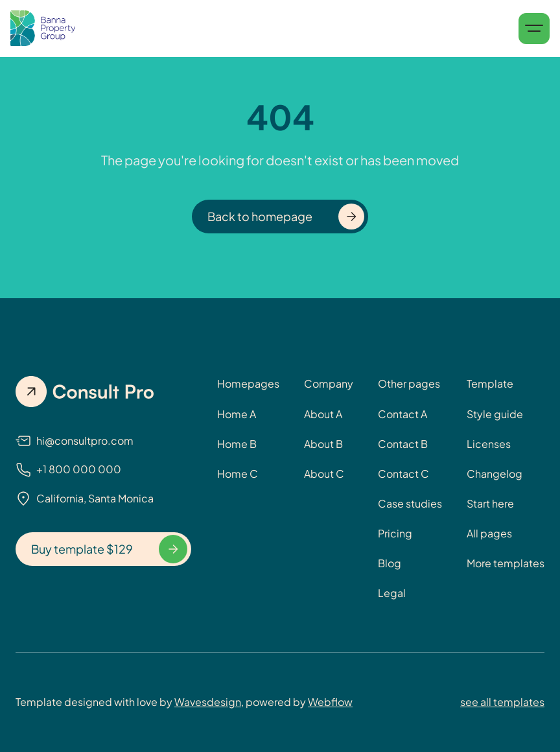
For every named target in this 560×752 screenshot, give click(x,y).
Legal (392, 593)
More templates (506, 563)
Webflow (330, 702)
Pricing (395, 533)
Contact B (403, 444)
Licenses (489, 444)
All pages (489, 533)
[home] (43, 29)
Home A (237, 414)
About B (323, 444)
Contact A (402, 414)
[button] (534, 29)
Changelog (495, 474)
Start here (490, 503)
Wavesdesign (208, 702)
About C (324, 474)
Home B (237, 444)
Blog (390, 563)
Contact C (403, 474)
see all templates (502, 702)
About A (323, 414)
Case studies (410, 503)
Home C (238, 474)
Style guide (495, 414)
